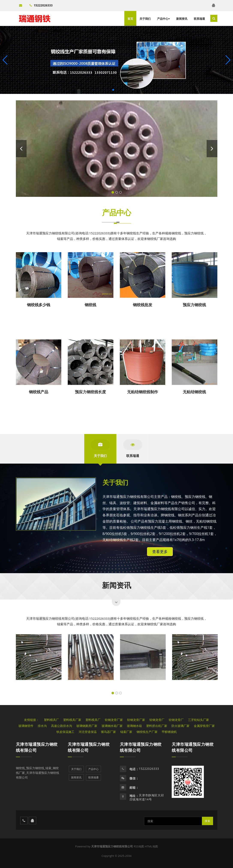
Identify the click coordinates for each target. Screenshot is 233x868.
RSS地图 (139, 846)
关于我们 (145, 19)
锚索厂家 (126, 732)
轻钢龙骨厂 (157, 720)
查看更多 (160, 552)
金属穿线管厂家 (204, 726)
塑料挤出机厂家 (157, 726)
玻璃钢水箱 (134, 726)
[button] (228, 60)
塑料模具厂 (51, 720)
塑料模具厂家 (72, 720)
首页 (130, 19)
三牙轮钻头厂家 (198, 720)
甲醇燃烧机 (169, 732)
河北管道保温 (88, 732)
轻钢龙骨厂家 (114, 720)
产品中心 (163, 19)
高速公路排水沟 (62, 726)
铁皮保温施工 (65, 732)
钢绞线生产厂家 (147, 732)
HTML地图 (151, 846)
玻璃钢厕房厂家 (87, 726)
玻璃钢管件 (26, 726)
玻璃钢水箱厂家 (112, 726)
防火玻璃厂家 (180, 726)
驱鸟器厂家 (108, 732)
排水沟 (42, 726)
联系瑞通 (199, 19)
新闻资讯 (182, 19)
